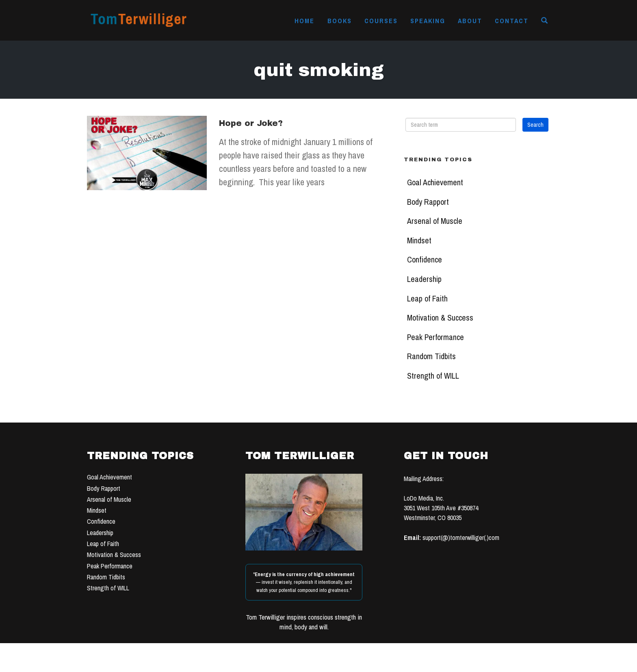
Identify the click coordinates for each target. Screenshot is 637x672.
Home (304, 21)
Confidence (425, 260)
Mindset (419, 241)
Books (340, 21)
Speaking (428, 21)
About (470, 21)
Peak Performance (435, 337)
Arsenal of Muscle (435, 221)
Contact (512, 21)
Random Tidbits (431, 356)
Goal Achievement (435, 182)
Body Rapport (428, 202)
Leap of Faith (427, 299)
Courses (381, 21)
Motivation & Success (440, 318)
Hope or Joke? (251, 123)
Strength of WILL (433, 376)
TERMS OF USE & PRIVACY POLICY (380, 663)
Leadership (424, 279)
